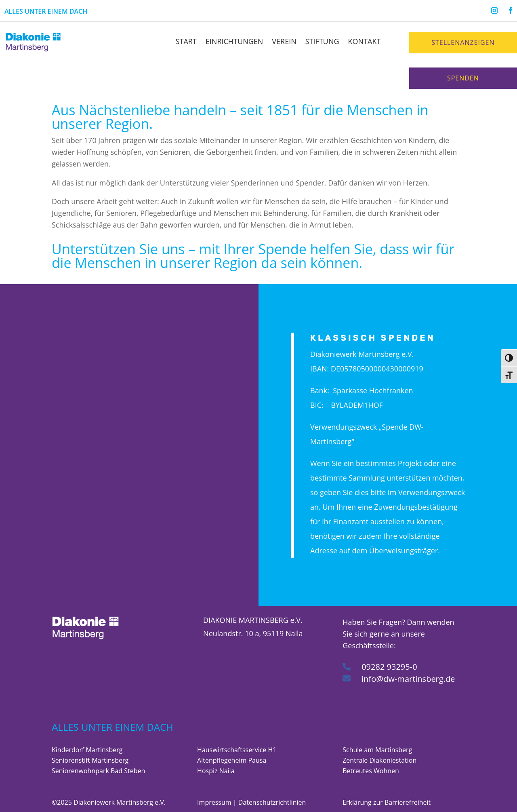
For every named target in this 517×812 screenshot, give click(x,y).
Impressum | (218, 802)
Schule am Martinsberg (377, 750)
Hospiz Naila (216, 771)
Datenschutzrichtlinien (272, 802)
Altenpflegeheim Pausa (232, 760)
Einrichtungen (234, 41)
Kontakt (365, 41)
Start (186, 41)
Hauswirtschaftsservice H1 (237, 750)
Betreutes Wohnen (371, 771)
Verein (284, 41)
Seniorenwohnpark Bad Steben (98, 771)
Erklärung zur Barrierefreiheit (387, 802)
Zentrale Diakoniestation (379, 760)
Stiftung (322, 41)
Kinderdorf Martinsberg (87, 750)
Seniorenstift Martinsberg (90, 760)
